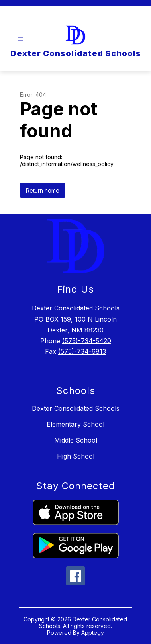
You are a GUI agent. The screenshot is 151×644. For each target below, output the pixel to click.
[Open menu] (21, 39)
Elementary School (75, 424)
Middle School (76, 440)
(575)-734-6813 (82, 351)
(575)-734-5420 (87, 341)
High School (76, 456)
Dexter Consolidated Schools (76, 408)
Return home (43, 190)
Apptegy (93, 633)
